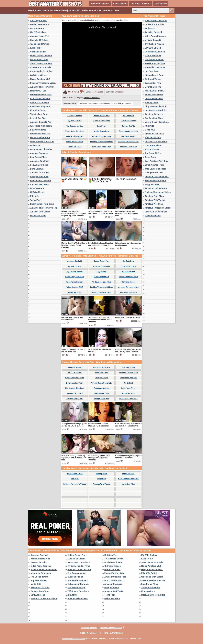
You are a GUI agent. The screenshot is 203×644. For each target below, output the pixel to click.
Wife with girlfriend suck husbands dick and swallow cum (127, 213)
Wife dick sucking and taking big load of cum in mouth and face (74, 458)
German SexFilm (38, 52)
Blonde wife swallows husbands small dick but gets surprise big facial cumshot (74, 213)
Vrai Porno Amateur (40, 102)
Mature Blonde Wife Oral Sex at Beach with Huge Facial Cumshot (74, 245)
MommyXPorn (37, 188)
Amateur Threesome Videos (44, 208)
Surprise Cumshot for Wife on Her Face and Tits (74, 350)
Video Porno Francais (41, 67)
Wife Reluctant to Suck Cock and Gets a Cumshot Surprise (101, 212)
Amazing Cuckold (39, 21)
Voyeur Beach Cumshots (42, 141)
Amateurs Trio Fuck (40, 161)
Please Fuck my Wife (40, 106)
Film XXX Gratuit (38, 110)
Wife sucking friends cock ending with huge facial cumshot (99, 458)
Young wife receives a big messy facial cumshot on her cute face (100, 320)
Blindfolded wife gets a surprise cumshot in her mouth (128, 457)
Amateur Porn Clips (40, 173)
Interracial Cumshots (40, 99)
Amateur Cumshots (100, 4)
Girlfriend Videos (38, 75)
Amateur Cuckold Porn (41, 122)
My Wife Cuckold (38, 32)
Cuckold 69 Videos (39, 40)
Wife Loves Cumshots (41, 181)
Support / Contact (89, 633)
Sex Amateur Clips (39, 165)
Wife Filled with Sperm (41, 126)
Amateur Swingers (39, 153)
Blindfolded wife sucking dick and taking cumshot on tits (101, 244)
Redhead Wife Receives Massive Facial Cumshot (98, 425)
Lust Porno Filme (38, 157)
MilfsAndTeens (37, 192)
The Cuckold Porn (39, 114)
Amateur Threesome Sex (42, 87)
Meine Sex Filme (38, 216)
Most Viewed (161, 4)
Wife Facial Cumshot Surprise (128, 318)
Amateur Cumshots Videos (111, 628)
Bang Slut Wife (37, 169)
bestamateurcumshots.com (73, 639)
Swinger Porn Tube (39, 177)
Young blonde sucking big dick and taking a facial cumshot (74, 425)
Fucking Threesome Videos (43, 83)
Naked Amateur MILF (40, 79)
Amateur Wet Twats (40, 184)
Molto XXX (35, 145)
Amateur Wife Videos (40, 212)
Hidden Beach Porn (40, 24)
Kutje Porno (36, 48)
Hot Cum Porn (37, 28)
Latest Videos (120, 4)
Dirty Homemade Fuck (41, 95)
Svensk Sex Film (38, 118)
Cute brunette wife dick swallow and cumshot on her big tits (128, 425)
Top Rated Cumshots (140, 4)
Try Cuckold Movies (40, 44)
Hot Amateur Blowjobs (41, 149)
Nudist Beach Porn (39, 60)
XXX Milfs (35, 196)
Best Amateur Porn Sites (42, 204)
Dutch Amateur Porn (40, 138)
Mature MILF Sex (38, 91)
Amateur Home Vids (40, 36)
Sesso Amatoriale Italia (41, 63)
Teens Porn (36, 200)
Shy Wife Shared (38, 130)
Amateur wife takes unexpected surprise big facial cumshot (128, 350)
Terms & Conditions (113, 633)
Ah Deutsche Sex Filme (41, 71)
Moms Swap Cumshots (41, 56)
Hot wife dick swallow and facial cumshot (72, 319)
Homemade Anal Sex (40, 134)
